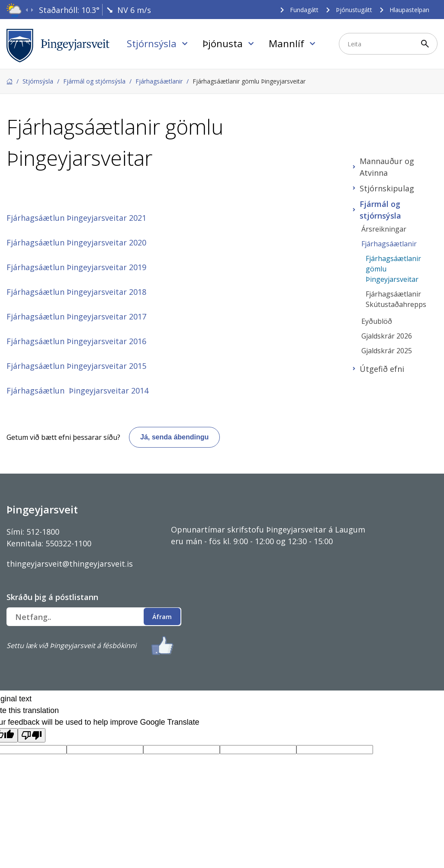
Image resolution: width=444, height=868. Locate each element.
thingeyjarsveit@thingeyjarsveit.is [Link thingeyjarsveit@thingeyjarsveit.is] (70, 564)
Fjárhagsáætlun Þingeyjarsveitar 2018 (76, 292)
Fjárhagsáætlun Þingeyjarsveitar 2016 (76, 341)
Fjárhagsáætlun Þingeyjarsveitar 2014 (77, 390)
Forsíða (10, 81)
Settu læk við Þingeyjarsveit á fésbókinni (71, 645)
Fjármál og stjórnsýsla (94, 81)
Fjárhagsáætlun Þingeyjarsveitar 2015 (76, 366)
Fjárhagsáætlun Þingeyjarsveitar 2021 (76, 218)
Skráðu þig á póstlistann (52, 597)
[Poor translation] (32, 735)
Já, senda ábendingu (174, 437)
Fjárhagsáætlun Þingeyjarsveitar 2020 (76, 242)
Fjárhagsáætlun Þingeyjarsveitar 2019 (76, 267)
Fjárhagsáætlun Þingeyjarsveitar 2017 (76, 316)
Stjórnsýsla (38, 81)
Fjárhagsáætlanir (159, 81)
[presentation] (27, 10)
